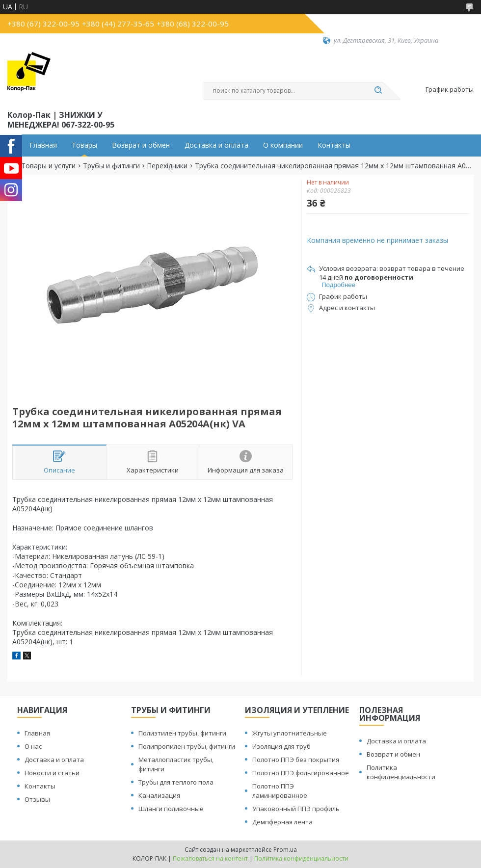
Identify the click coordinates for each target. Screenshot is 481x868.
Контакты (334, 145)
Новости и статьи (52, 773)
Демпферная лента (282, 822)
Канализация (159, 795)
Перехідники (167, 166)
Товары (84, 145)
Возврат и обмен (141, 145)
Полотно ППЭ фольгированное (301, 773)
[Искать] (378, 91)
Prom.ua (285, 850)
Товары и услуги (48, 166)
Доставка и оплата (216, 145)
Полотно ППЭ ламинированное (280, 791)
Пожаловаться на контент (210, 858)
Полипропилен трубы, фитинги (187, 746)
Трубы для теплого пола (176, 782)
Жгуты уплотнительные (290, 733)
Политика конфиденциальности (401, 772)
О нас (33, 746)
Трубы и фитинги (111, 166)
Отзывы (37, 799)
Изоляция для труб (281, 746)
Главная (43, 145)
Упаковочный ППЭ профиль (296, 809)
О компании (283, 145)
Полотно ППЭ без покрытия (296, 760)
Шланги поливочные (171, 809)
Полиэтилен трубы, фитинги (182, 733)
